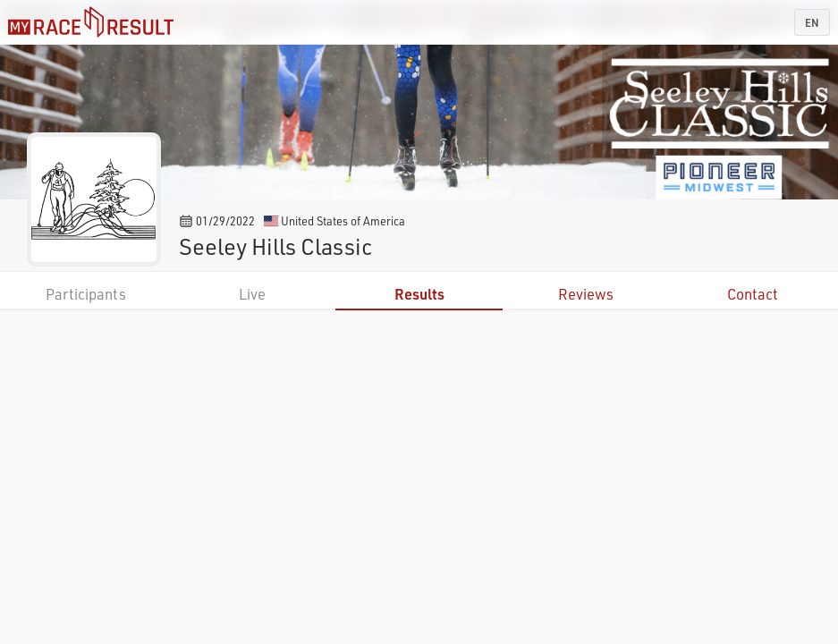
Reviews (586, 294)
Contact (753, 294)
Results (419, 294)
